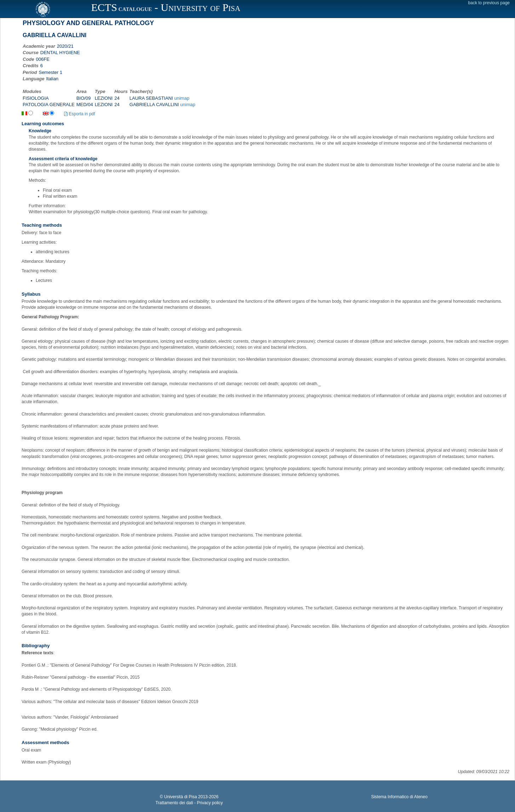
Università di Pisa (181, 797)
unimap (182, 98)
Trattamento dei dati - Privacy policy (189, 803)
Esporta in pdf (79, 114)
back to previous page (489, 3)
